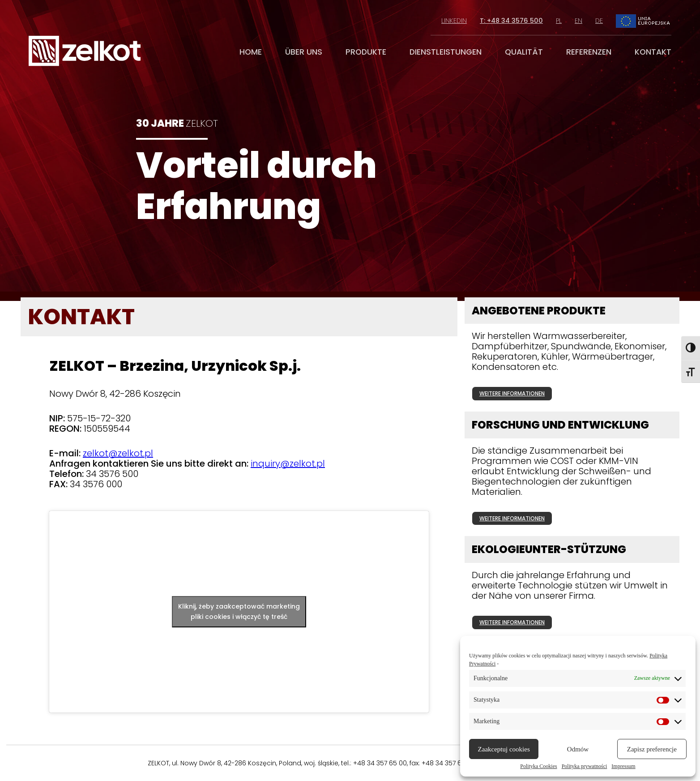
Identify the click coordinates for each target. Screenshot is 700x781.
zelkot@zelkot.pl (118, 453)
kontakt (653, 52)
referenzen (589, 52)
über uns (304, 52)
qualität (524, 52)
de (599, 21)
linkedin (454, 21)
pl (559, 21)
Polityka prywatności (585, 766)
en (578, 21)
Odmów (578, 749)
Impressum (623, 766)
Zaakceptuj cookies (504, 749)
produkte (366, 52)
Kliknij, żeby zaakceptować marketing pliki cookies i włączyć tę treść (239, 611)
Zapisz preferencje (652, 749)
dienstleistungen (446, 52)
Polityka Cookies (538, 766)
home (251, 52)
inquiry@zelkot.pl (288, 463)
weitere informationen (512, 393)
